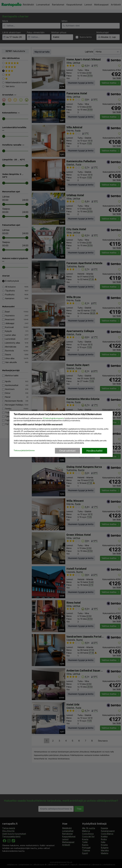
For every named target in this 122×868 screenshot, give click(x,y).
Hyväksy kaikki (95, 451)
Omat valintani (67, 451)
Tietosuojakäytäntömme (24, 450)
